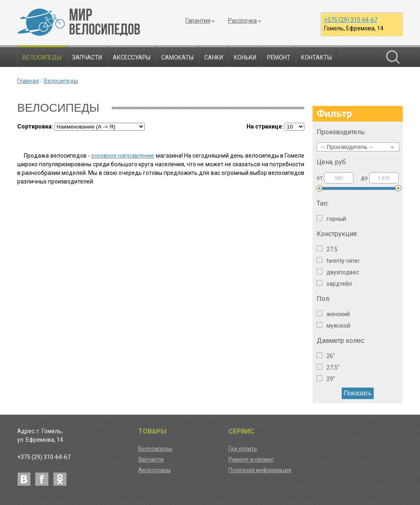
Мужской (333, 325)
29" (326, 379)
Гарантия (198, 21)
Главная (28, 81)
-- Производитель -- (347, 147)
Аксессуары (132, 57)
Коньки (245, 57)
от (335, 178)
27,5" (328, 367)
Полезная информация (260, 470)
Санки (214, 57)
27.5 (327, 249)
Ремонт (279, 57)
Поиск (393, 57)
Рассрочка (242, 21)
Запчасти (87, 57)
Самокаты (177, 57)
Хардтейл (334, 283)
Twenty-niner (338, 261)
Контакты (316, 57)
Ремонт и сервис (251, 459)
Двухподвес (338, 272)
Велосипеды (42, 57)
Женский (333, 314)
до (380, 178)
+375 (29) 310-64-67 (351, 20)
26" (326, 356)
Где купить (243, 449)
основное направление (123, 156)
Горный (331, 219)
